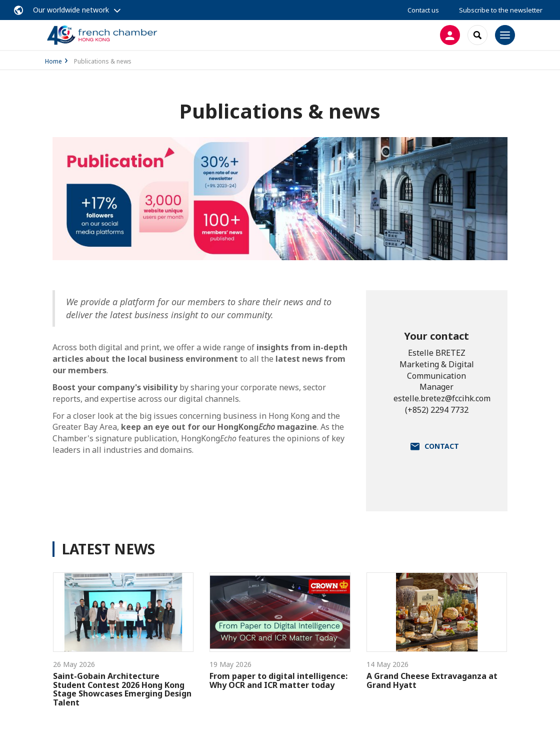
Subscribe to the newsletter (501, 10)
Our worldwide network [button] (71, 10)
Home (53, 61)
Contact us (423, 10)
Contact (442, 446)
